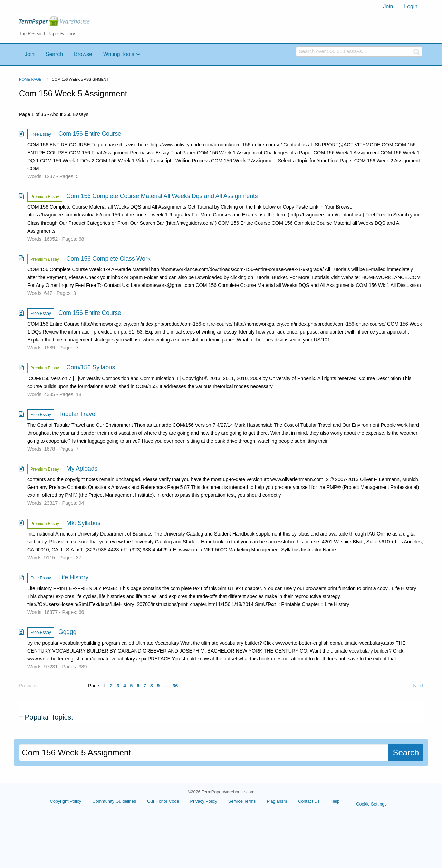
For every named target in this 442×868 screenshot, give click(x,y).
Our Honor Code (163, 801)
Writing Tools (119, 54)
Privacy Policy (204, 801)
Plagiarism (277, 801)
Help (335, 801)
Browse (83, 54)
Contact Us (309, 801)
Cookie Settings (371, 804)
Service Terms (242, 801)
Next (418, 686)
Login (411, 6)
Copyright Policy (66, 801)
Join (388, 6)
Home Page (30, 79)
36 (175, 686)
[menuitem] (388, 7)
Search (54, 54)
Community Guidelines (114, 801)
